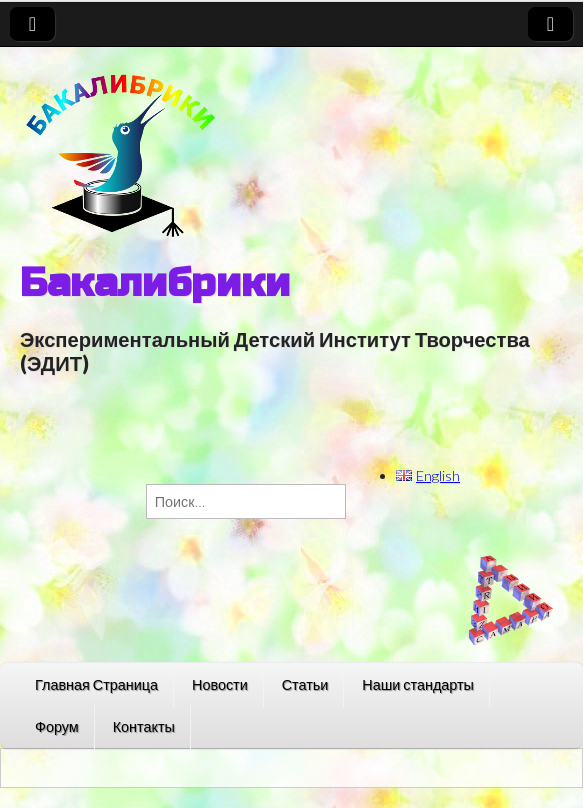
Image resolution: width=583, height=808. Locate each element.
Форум (57, 726)
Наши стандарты (418, 684)
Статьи (305, 684)
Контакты (144, 726)
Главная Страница (96, 684)
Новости (220, 684)
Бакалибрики (155, 283)
